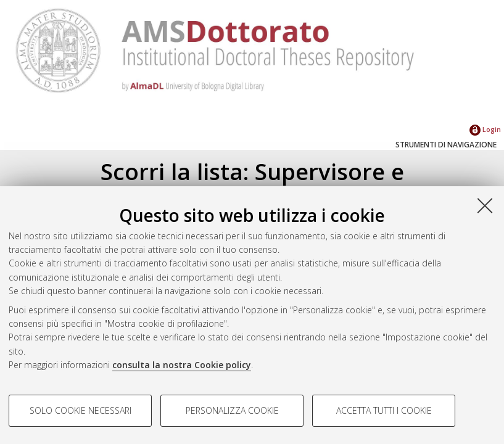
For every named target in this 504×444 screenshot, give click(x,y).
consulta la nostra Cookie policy (182, 365)
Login (485, 129)
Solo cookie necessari (81, 410)
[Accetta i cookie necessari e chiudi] (485, 205)
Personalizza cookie (232, 410)
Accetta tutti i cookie (384, 410)
